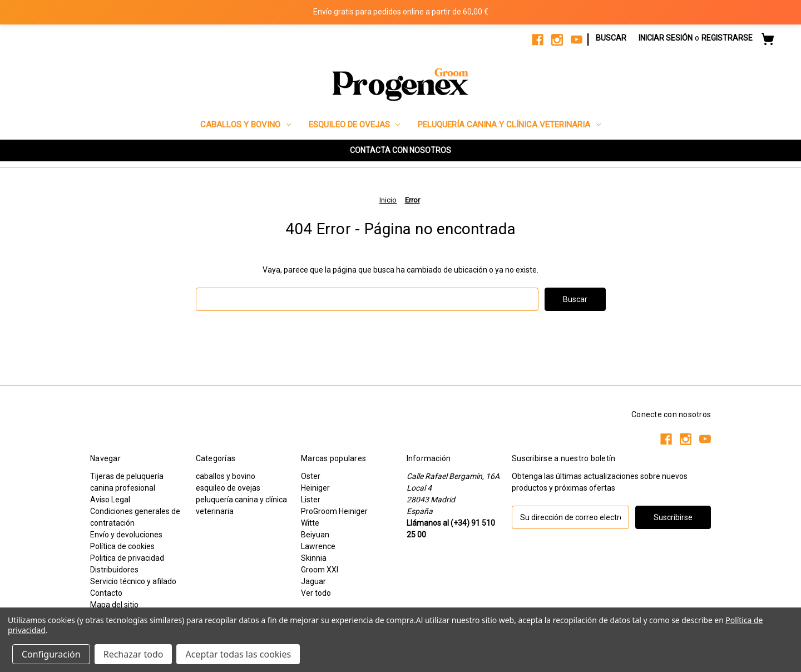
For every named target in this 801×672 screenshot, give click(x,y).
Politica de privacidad (127, 558)
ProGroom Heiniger (334, 511)
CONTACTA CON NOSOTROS (400, 150)
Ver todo (316, 593)
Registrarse (727, 38)
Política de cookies (122, 546)
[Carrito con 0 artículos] (768, 41)
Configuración (51, 654)
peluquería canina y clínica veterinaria (509, 125)
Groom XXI (320, 570)
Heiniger (315, 488)
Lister (311, 500)
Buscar (611, 38)
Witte (310, 523)
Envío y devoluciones (126, 535)
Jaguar (313, 581)
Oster (311, 476)
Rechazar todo (133, 654)
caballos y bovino (246, 125)
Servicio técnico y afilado (133, 581)
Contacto (106, 593)
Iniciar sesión (666, 38)
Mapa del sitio (114, 605)
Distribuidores (114, 570)
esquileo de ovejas (355, 125)
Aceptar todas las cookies (238, 654)
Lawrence (318, 546)
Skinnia (314, 558)
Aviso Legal (110, 500)
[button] (400, 150)
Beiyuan (315, 535)
